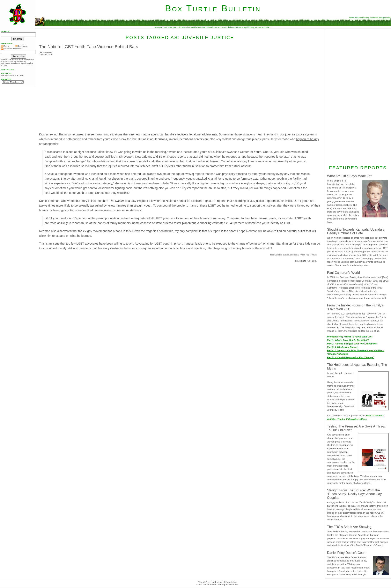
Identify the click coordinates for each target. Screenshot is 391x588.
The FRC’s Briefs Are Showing (349, 527)
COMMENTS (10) (303, 261)
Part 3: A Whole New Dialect (342, 347)
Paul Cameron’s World (343, 273)
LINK (314, 261)
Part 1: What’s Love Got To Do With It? (348, 340)
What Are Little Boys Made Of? (350, 176)
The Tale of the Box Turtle (12, 75)
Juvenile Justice (282, 255)
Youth (314, 255)
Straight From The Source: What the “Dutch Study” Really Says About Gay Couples (354, 494)
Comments (21, 46)
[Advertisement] (358, 96)
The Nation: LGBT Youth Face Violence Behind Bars (88, 47)
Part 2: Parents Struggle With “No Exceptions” (352, 344)
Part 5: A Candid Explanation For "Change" (351, 357)
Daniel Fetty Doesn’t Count (347, 553)
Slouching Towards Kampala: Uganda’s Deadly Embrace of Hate (356, 231)
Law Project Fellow (143, 201)
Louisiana (294, 255)
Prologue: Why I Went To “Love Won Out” (350, 337)
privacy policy (28, 63)
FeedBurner (6, 63)
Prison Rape (305, 255)
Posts (5, 46)
